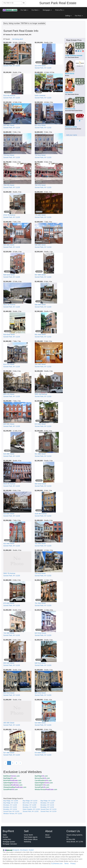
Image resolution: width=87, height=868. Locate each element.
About (47, 835)
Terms (66, 863)
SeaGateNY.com (42, 785)
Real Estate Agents (31, 837)
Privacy (73, 863)
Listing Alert (7, 839)
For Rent (35, 10)
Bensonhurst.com (42, 778)
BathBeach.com (11, 776)
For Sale (24, 10)
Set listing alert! (18, 39)
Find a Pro (60, 10)
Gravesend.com (13, 785)
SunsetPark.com (42, 787)
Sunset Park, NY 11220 (11, 811)
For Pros (79, 16)
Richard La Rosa (71, 127)
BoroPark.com (12, 780)
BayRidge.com (41, 776)
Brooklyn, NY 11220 (47, 803)
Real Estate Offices (31, 839)
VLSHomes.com (57, 863)
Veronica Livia (70, 109)
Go (24, 3)
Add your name (72, 135)
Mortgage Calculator (10, 844)
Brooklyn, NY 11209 (29, 805)
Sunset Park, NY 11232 (31, 811)
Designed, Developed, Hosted (23, 850)
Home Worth (28, 835)
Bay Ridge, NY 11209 (11, 801)
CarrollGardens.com (43, 780)
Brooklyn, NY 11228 (10, 805)
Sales (5, 835)
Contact (48, 837)
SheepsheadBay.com (15, 787)
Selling (68, 16)
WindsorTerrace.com (46, 789)
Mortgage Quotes (9, 842)
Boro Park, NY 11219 (30, 803)
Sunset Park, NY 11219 (48, 809)
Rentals (5, 837)
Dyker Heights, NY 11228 (31, 809)
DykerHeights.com (12, 783)
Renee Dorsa (70, 74)
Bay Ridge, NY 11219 (30, 801)
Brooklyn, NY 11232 (47, 807)
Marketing (27, 842)
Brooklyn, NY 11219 (47, 805)
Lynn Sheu (69, 92)
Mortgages (47, 10)
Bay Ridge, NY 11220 (48, 801)
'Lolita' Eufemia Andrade (74, 55)
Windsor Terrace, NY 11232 (13, 814)
